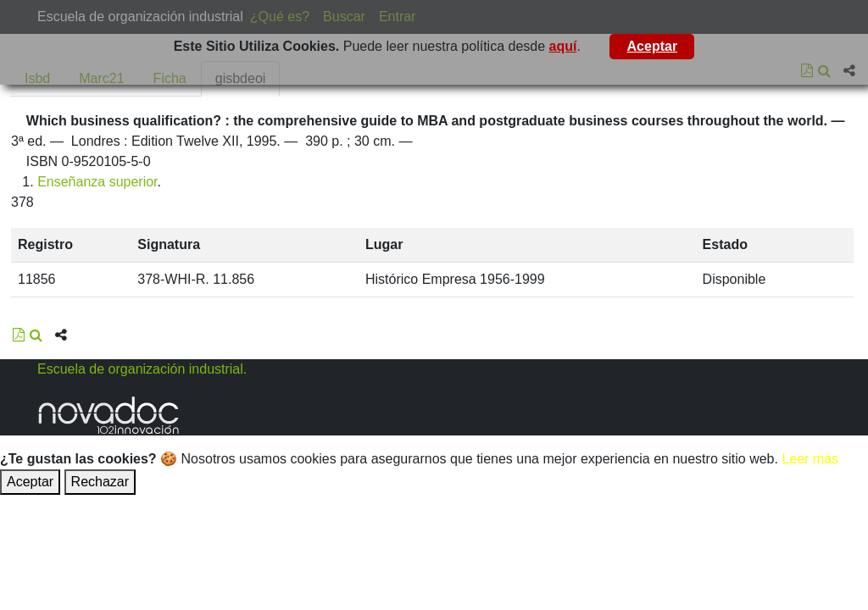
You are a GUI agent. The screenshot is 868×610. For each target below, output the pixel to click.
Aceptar (653, 46)
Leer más (810, 459)
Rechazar (100, 482)
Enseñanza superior (97, 182)
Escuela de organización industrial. (142, 369)
